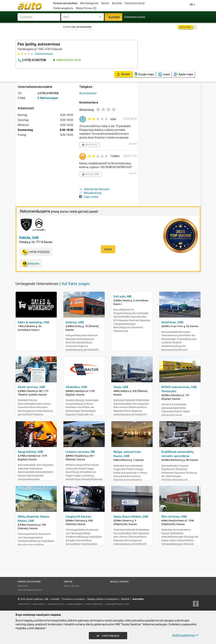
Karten (105, 3)
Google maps (144, 74)
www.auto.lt (39, 604)
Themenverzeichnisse (30, 590)
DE (193, 5)
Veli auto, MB (122, 296)
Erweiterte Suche (135, 17)
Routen (76, 586)
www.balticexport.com (117, 604)
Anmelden (138, 599)
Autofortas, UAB (172, 322)
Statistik (125, 599)
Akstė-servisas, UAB (31, 387)
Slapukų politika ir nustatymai (103, 599)
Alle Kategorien (89, 3)
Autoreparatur (88, 93)
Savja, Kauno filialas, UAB (131, 517)
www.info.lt (24, 604)
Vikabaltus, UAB (76, 387)
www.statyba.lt (75, 604)
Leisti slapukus (108, 636)
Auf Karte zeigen (76, 284)
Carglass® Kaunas (78, 517)
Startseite (23, 586)
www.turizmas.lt (56, 604)
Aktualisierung (90, 193)
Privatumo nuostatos (73, 599)
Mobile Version (119, 582)
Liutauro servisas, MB (80, 452)
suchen (114, 17)
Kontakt (55, 599)
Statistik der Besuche (94, 189)
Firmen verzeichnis (65, 3)
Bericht (133, 144)
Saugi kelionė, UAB (30, 452)
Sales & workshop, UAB (34, 322)
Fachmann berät (135, 3)
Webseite (31, 264)
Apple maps (183, 74)
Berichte (117, 3)
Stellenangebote (63, 8)
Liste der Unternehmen (77, 27)
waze (164, 74)
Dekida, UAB (29, 238)
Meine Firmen (86, 8)
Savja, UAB (121, 387)
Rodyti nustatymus (185, 635)
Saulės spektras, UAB (37, 599)
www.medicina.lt (94, 604)
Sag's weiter (89, 197)
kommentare (44, 54)
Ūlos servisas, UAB (174, 517)
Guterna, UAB (75, 322)
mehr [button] (108, 249)
